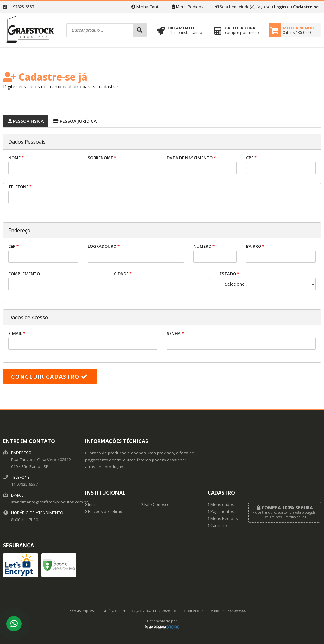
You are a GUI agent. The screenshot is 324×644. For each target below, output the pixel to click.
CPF (281, 164)
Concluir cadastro (49, 377)
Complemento (56, 281)
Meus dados (221, 505)
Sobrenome (123, 164)
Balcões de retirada (105, 512)
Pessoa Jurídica (72, 120)
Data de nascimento (202, 164)
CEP (43, 253)
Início (91, 505)
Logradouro (136, 253)
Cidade (162, 281)
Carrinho (217, 525)
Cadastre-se (306, 7)
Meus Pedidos (188, 7)
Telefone (56, 194)
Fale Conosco (156, 505)
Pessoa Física (23, 120)
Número (215, 253)
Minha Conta (146, 7)
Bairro (281, 253)
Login (280, 7)
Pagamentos (221, 512)
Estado (268, 281)
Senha (241, 340)
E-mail (83, 340)
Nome (43, 164)
